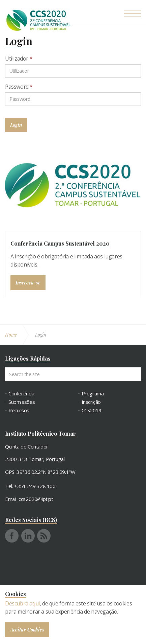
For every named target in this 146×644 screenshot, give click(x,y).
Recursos (19, 410)
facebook (12, 536)
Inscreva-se (28, 283)
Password (19, 87)
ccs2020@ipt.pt (36, 499)
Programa (93, 394)
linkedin (28, 536)
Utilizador (19, 59)
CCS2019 (92, 410)
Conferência (21, 394)
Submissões (22, 402)
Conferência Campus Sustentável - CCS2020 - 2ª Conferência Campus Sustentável (38, 20)
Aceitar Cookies (27, 630)
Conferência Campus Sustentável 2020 (60, 243)
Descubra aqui (22, 603)
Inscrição (91, 402)
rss (44, 536)
